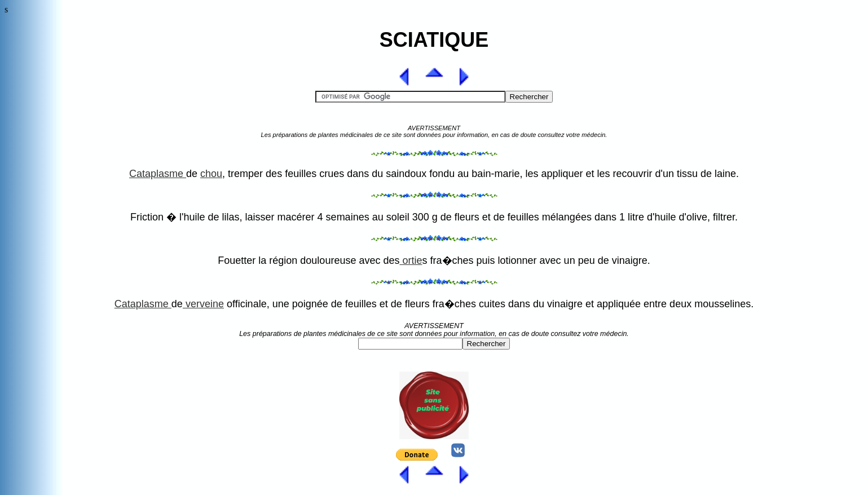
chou (211, 174)
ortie (411, 260)
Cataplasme (158, 174)
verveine (203, 304)
